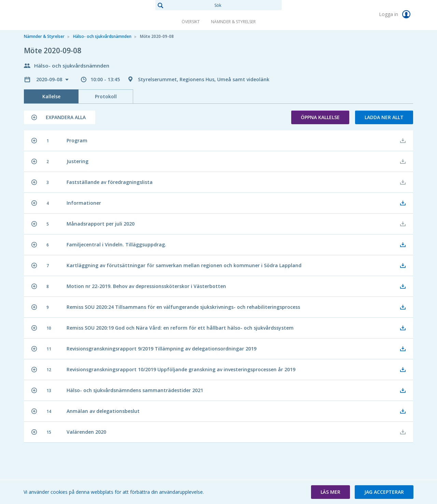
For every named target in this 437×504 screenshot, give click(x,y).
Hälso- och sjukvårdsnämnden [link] (102, 36)
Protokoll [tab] (106, 96)
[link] (58, 15)
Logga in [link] (396, 14)
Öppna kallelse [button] (320, 117)
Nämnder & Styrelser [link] (233, 22)
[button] (60, 117)
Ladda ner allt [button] (384, 117)
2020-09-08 (50, 79)
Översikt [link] (191, 22)
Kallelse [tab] (51, 96)
